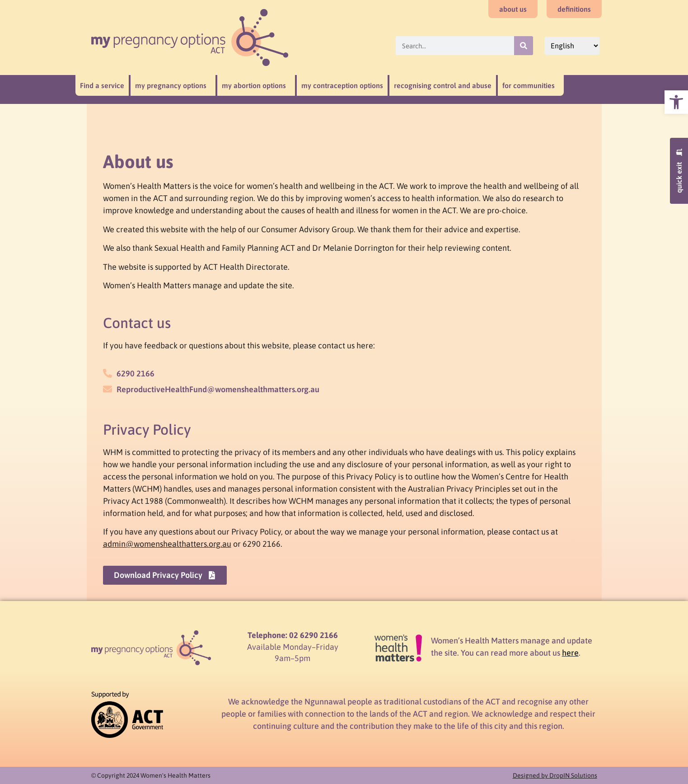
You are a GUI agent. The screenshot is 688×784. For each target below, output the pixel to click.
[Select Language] (572, 46)
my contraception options (342, 85)
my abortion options (256, 85)
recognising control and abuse (443, 85)
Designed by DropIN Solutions (555, 775)
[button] (676, 102)
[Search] (524, 46)
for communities (531, 85)
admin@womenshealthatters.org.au (167, 544)
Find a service (102, 85)
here (570, 653)
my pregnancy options (173, 85)
